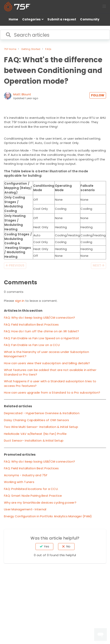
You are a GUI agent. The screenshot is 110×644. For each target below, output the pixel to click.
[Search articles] (55, 35)
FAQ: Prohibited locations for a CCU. (31, 489)
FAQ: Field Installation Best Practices (31, 324)
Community (90, 19)
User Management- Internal (25, 509)
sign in (20, 301)
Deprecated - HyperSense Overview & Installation (42, 413)
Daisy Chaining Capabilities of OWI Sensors (37, 420)
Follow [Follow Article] (98, 95)
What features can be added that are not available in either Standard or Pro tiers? (50, 372)
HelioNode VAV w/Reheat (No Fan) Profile (35, 434)
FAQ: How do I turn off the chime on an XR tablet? (41, 331)
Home (13, 19)
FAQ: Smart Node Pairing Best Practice (33, 496)
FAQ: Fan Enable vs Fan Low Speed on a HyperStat (42, 338)
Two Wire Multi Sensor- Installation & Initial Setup (41, 427)
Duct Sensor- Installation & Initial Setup (34, 440)
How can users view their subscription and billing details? (47, 363)
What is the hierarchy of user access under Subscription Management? (46, 354)
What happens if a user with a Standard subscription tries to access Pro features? (50, 383)
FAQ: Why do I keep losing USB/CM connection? (39, 318)
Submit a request (62, 19)
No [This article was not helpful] (68, 546)
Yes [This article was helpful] (46, 546)
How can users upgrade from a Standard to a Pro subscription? (52, 392)
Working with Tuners (19, 482)
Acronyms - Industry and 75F (26, 475)
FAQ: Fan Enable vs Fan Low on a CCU (32, 345)
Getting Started (31, 49)
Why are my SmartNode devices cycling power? (40, 503)
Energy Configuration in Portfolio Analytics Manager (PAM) (48, 516)
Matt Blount (22, 94)
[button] (104, 6)
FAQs (48, 49)
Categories (32, 19)
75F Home (10, 49)
